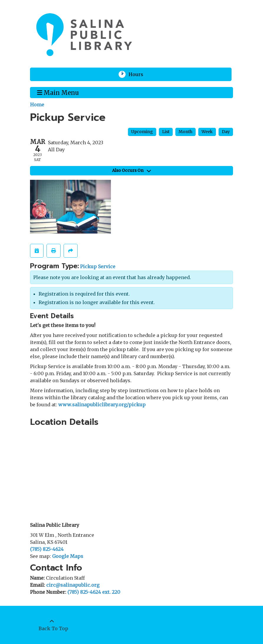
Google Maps (68, 556)
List (166, 132)
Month (185, 132)
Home (37, 105)
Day (226, 132)
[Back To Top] (52, 625)
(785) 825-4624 (47, 549)
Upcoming (142, 132)
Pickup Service (98, 266)
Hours (140, 74)
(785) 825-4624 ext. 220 (94, 592)
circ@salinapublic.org (73, 585)
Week (207, 132)
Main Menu (58, 92)
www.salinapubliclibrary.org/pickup (102, 405)
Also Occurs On (131, 170)
